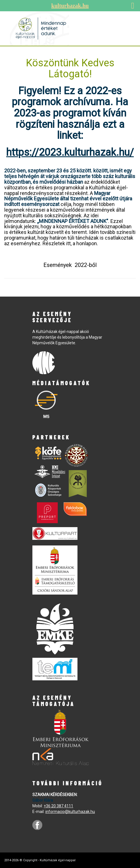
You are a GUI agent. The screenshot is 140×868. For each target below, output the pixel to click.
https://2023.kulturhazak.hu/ (70, 152)
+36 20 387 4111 (58, 806)
